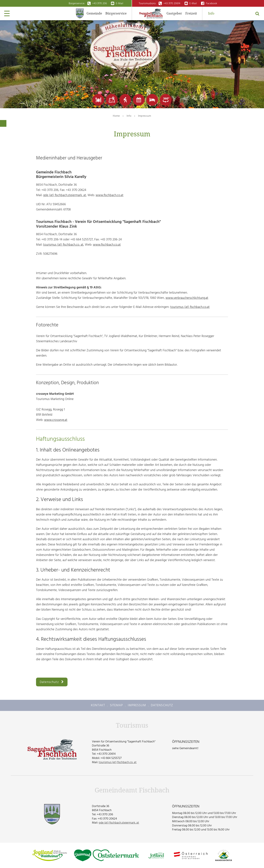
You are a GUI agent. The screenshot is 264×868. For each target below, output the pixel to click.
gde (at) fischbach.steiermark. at (65, 195)
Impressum (145, 116)
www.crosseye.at (56, 420)
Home (116, 116)
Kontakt (98, 705)
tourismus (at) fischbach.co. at (63, 245)
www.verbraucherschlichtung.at (187, 298)
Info (211, 13)
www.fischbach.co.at (110, 195)
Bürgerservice (116, 13)
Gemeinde (94, 13)
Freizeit (191, 13)
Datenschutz (49, 682)
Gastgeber (174, 13)
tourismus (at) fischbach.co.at (190, 307)
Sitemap (117, 705)
